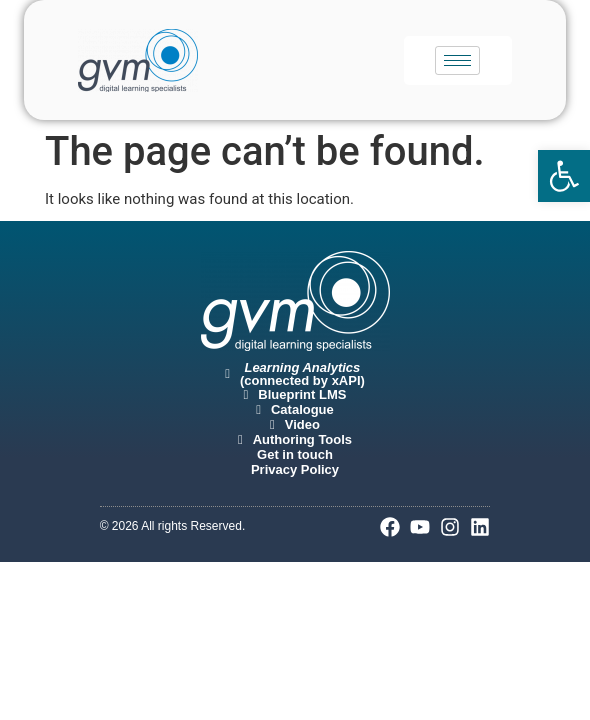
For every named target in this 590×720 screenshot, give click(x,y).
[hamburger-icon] (457, 60)
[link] (564, 176)
